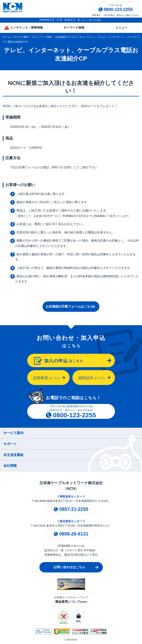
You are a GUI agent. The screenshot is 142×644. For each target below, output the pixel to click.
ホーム (6, 37)
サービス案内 (21, 37)
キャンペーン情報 (42, 37)
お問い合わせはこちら (69, 567)
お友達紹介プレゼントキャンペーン (75, 37)
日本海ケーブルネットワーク (71, 600)
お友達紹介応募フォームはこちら (70, 306)
